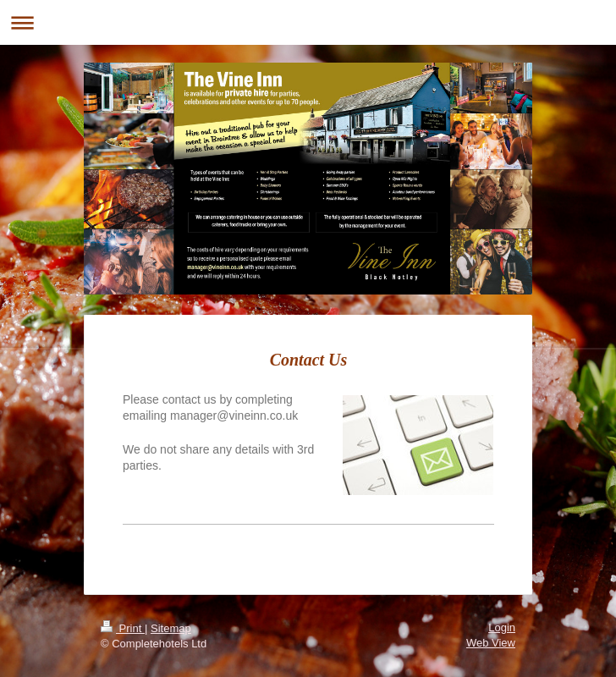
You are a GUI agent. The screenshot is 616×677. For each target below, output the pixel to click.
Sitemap (171, 628)
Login (502, 627)
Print (123, 628)
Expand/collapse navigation (308, 22)
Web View (491, 643)
